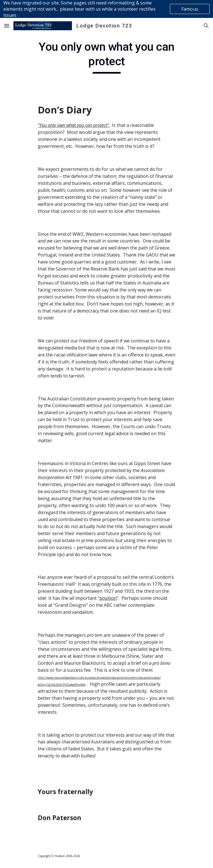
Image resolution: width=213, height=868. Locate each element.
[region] (106, 9)
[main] (106, 57)
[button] (7, 26)
